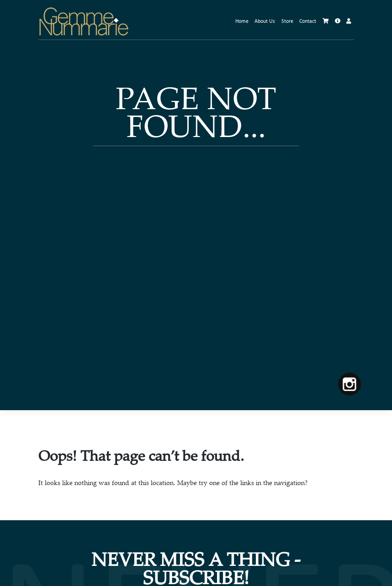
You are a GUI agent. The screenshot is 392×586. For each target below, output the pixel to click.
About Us (265, 21)
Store (287, 21)
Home (242, 21)
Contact (308, 21)
